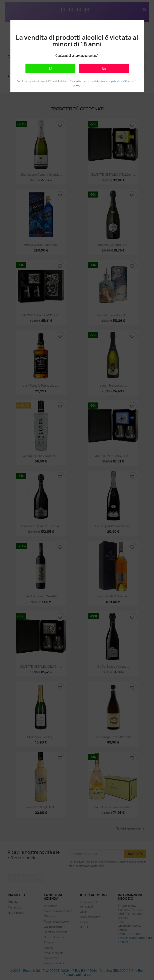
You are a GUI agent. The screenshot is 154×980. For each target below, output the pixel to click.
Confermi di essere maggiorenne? (77, 56)
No (104, 69)
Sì (50, 69)
